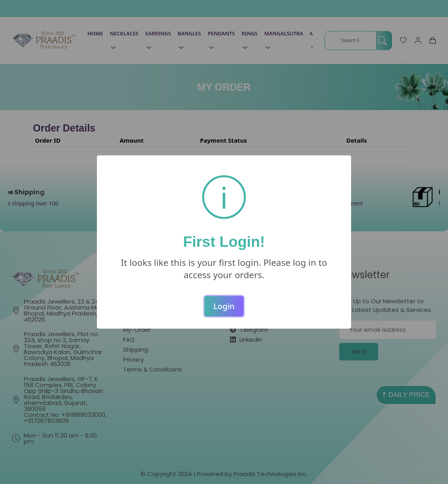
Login (224, 306)
